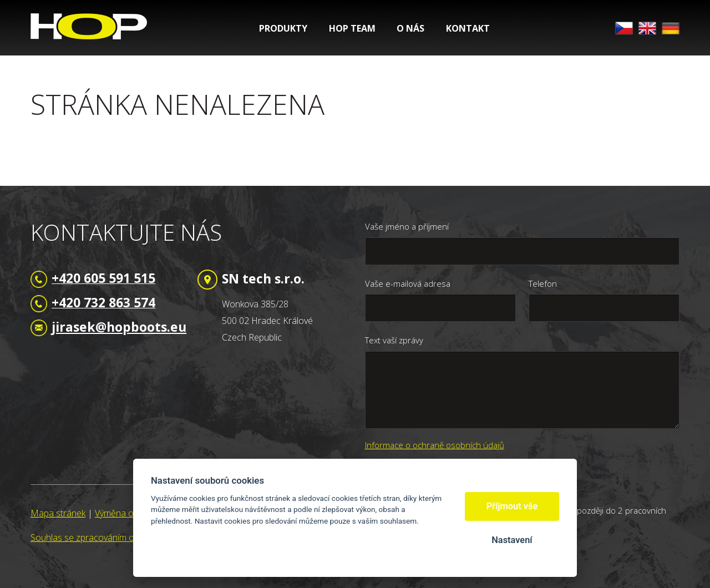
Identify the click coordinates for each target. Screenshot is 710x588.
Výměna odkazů (126, 513)
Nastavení (512, 540)
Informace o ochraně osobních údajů (435, 445)
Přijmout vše (512, 506)
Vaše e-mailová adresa (408, 283)
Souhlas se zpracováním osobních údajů (110, 538)
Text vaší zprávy (394, 340)
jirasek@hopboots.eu (119, 327)
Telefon (543, 283)
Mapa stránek (58, 513)
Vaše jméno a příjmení (407, 226)
